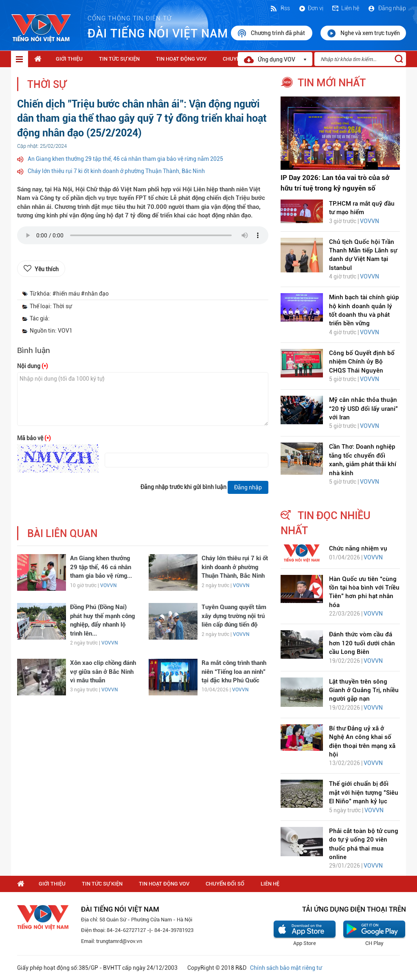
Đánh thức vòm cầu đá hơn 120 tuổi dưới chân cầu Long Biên (362, 643)
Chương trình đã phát (272, 33)
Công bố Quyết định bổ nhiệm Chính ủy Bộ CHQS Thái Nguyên (362, 362)
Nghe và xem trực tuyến (363, 33)
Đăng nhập (387, 8)
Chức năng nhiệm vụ (358, 548)
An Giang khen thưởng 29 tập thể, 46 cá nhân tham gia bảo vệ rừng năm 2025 (125, 159)
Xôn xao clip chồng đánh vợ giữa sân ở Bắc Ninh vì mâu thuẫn (103, 672)
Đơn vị (311, 8)
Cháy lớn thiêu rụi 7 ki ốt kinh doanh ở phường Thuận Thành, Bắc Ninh (116, 171)
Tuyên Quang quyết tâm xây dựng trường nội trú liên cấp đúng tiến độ (234, 616)
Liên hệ (345, 8)
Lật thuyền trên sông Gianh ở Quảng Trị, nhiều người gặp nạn (364, 690)
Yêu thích (47, 269)
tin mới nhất (332, 83)
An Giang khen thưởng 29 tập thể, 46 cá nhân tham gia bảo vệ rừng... (101, 567)
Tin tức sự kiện (119, 59)
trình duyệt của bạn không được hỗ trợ (143, 237)
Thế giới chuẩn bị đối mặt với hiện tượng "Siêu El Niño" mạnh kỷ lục (364, 793)
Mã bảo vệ (34, 438)
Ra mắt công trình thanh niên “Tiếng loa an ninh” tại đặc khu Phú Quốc (234, 672)
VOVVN (108, 585)
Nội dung (33, 366)
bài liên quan (63, 534)
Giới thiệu (69, 59)
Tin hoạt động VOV (181, 59)
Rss (280, 8)
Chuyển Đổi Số (225, 884)
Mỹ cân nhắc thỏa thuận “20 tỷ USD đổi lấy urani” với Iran (363, 409)
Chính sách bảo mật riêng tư (286, 968)
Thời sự (47, 84)
